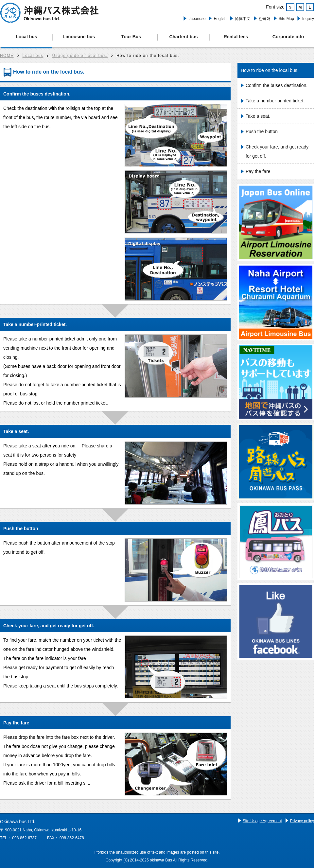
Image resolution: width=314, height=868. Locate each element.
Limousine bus (79, 37)
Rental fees (236, 37)
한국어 (265, 19)
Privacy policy (302, 821)
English (220, 19)
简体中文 (243, 19)
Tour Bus (131, 37)
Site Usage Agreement (262, 821)
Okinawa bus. (49, 13)
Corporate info (288, 37)
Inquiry (308, 19)
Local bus (26, 37)
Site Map (286, 19)
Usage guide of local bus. (80, 56)
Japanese (197, 19)
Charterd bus (183, 37)
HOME (7, 56)
